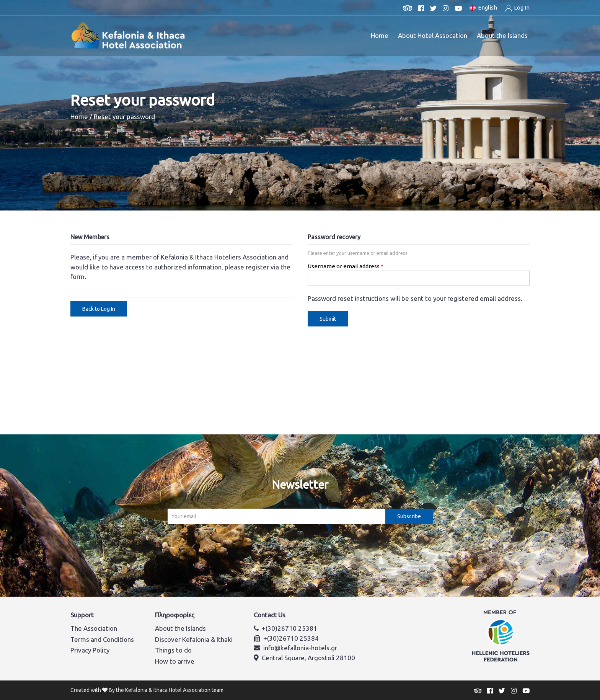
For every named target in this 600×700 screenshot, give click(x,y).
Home (380, 35)
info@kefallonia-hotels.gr (300, 648)
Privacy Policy (90, 650)
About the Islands (180, 628)
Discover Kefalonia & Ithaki (194, 639)
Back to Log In (99, 309)
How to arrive (175, 661)
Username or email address (344, 266)
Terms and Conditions (102, 639)
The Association (94, 628)
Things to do (173, 650)
